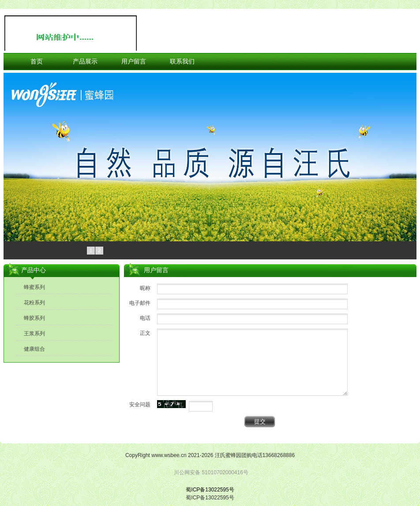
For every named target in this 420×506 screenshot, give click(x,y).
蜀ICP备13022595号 (210, 490)
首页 (37, 61)
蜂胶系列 (34, 318)
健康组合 (34, 349)
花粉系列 (34, 303)
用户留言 (134, 61)
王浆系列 (34, 334)
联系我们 (182, 61)
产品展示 (85, 61)
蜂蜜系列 (34, 287)
